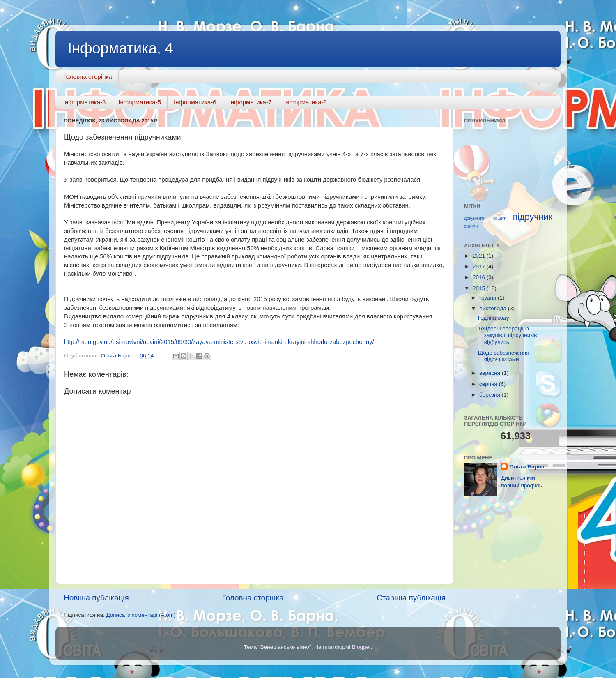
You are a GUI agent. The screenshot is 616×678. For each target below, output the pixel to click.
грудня (488, 298)
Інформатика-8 (306, 102)
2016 (480, 277)
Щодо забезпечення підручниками (504, 356)
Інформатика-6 (195, 102)
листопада (494, 308)
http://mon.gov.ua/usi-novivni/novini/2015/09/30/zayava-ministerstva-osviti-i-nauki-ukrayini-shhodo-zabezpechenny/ (219, 342)
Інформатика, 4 (121, 48)
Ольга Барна (527, 467)
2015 (480, 288)
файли (471, 226)
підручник (533, 217)
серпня (489, 384)
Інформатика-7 (251, 102)
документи (475, 218)
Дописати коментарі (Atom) (141, 615)
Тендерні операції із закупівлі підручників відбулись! (508, 335)
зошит (499, 218)
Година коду (494, 318)
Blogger (361, 647)
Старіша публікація (411, 598)
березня (491, 395)
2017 (480, 266)
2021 (480, 256)
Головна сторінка (88, 77)
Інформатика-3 (85, 102)
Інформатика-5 (140, 102)
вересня (491, 373)
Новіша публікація (96, 598)
